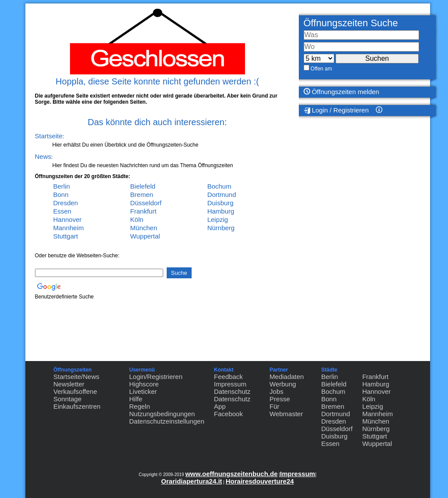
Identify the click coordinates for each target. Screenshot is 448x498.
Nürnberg (221, 228)
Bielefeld (143, 186)
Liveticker (143, 391)
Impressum (230, 384)
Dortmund (222, 195)
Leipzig (218, 219)
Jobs (276, 391)
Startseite (49, 136)
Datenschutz (232, 391)
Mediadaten (287, 377)
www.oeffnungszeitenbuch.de (231, 474)
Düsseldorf (146, 203)
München (144, 228)
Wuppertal (145, 236)
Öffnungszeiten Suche (351, 23)
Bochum (219, 186)
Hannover (68, 219)
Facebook (228, 414)
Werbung (283, 384)
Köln (137, 219)
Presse (280, 399)
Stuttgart (66, 236)
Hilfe (136, 399)
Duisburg (220, 203)
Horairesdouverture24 (260, 481)
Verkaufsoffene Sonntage (75, 395)
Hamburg (221, 211)
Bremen (142, 195)
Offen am (321, 69)
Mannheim (69, 228)
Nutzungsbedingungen (162, 414)
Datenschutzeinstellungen (167, 421)
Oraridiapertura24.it (191, 481)
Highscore (144, 384)
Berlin (62, 186)
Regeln (140, 406)
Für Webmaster (286, 410)
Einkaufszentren (77, 406)
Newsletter (69, 384)
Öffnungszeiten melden (341, 92)
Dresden (66, 203)
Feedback (228, 377)
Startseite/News (76, 377)
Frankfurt (143, 211)
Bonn (61, 195)
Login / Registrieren (336, 110)
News (43, 156)
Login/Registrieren (156, 377)
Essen (63, 211)
